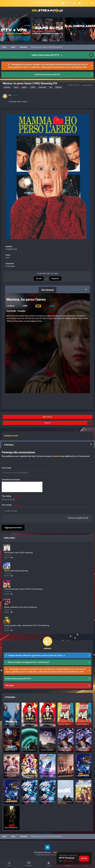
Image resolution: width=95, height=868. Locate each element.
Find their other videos (18, 102)
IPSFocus (47, 852)
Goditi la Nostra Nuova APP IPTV (45, 55)
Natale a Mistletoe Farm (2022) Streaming (20, 607)
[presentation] (22, 487)
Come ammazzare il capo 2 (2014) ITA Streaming (23, 589)
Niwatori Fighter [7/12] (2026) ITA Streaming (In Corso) (65, 724)
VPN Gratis (9, 685)
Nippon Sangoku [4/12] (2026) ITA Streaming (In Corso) (30, 724)
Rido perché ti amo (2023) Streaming (18, 553)
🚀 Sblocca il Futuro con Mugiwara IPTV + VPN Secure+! (27, 662)
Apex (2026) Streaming (12, 828)
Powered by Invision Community (48, 855)
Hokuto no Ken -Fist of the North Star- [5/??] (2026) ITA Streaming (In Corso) (12, 802)
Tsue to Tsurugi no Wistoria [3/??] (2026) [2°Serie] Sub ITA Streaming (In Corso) (12, 750)
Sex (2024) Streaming (65, 802)
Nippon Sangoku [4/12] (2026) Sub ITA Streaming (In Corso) (47, 724)
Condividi (47, 417)
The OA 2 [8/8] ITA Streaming (30, 750)
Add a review (11, 511)
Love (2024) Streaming (65, 776)
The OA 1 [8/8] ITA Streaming (47, 750)
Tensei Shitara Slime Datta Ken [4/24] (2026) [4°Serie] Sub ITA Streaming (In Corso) (47, 802)
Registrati (55, 278)
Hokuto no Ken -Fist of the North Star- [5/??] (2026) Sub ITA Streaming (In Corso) (83, 776)
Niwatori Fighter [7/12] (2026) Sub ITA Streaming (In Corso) (83, 724)
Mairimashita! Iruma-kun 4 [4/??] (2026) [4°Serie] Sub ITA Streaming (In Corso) (30, 776)
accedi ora (57, 456)
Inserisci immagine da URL (78, 518)
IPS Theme (38, 852)
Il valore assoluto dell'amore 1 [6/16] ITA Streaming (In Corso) (12, 776)
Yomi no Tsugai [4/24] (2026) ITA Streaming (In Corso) (65, 750)
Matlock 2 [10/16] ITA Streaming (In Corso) (12, 724)
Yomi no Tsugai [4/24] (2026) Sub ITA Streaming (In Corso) (83, 750)
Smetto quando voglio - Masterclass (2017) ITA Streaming (27, 625)
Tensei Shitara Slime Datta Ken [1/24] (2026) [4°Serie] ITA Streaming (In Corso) (30, 802)
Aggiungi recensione (13, 528)
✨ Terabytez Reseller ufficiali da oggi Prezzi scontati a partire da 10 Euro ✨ (35, 655)
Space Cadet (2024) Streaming (16, 571)
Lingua (56, 852)
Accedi (39, 278)
